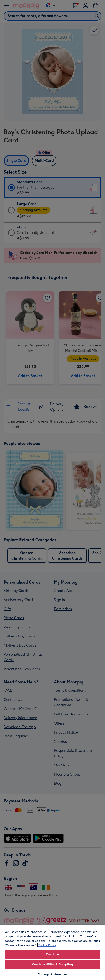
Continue (52, 954)
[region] (52, 952)
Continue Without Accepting (52, 964)
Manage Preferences (52, 974)
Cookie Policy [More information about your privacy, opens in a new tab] (47, 945)
